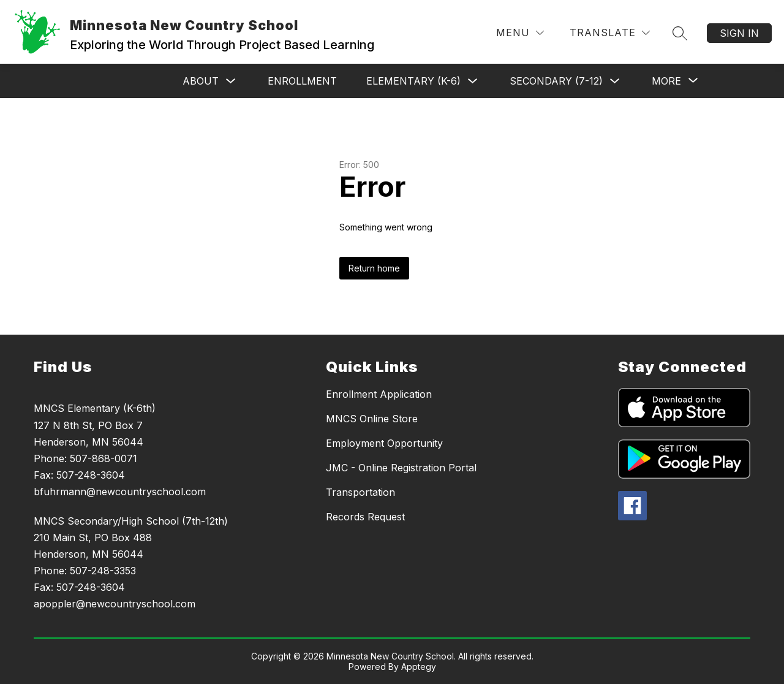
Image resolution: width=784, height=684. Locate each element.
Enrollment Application (379, 394)
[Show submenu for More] (666, 81)
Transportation (360, 492)
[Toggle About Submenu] (231, 81)
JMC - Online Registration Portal (401, 468)
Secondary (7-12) (556, 81)
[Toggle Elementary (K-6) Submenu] (473, 81)
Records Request (365, 517)
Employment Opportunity (384, 443)
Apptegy (419, 667)
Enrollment (302, 81)
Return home (374, 268)
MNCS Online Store (372, 419)
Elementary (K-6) (413, 81)
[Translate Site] (610, 33)
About (201, 81)
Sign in (739, 33)
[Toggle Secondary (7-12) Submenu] (615, 81)
